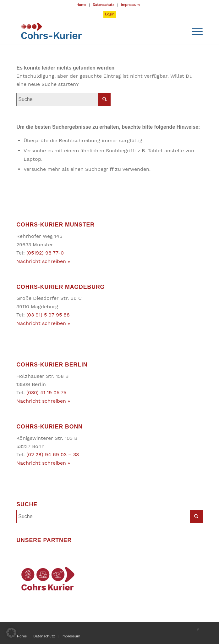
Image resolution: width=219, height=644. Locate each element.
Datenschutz (104, 5)
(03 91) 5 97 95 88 (48, 315)
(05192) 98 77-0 (45, 253)
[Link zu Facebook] (198, 630)
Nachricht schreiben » (43, 261)
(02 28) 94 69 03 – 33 (53, 454)
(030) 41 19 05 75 (46, 392)
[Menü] (194, 31)
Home (81, 5)
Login (110, 14)
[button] (11, 633)
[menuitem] (81, 5)
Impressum (130, 5)
